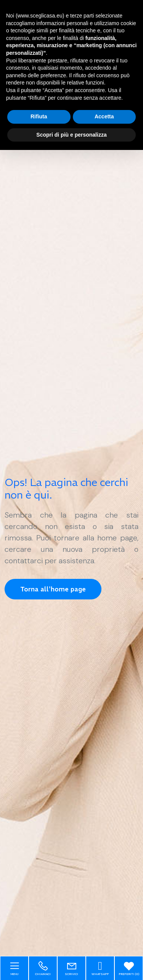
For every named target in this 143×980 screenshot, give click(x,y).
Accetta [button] (104, 116)
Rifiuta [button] (39, 116)
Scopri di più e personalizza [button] (71, 135)
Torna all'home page (53, 589)
